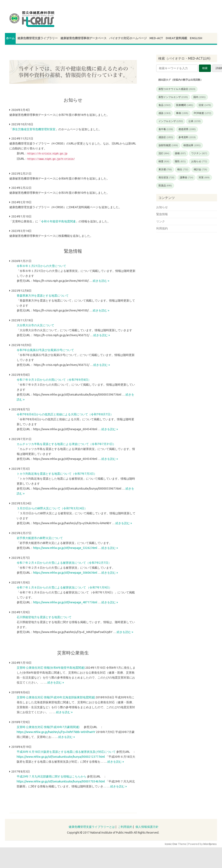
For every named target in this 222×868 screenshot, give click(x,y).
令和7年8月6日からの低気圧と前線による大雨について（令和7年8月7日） (65, 414)
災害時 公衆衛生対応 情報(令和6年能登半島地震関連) (51, 667)
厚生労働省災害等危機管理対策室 (34, 129)
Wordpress (210, 843)
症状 (205, 105)
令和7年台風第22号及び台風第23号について (45, 350)
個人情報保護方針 (147, 826)
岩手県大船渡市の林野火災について (40, 538)
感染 (165, 113)
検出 (183, 169)
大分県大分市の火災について (35, 325)
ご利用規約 (125, 826)
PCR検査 (202, 113)
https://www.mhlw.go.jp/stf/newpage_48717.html (65, 602)
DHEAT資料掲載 (176, 38)
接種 (180, 153)
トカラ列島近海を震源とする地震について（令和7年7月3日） (57, 473)
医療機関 (185, 105)
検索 (205, 68)
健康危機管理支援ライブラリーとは (92, 826)
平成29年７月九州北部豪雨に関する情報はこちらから (52, 776)
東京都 (165, 169)
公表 (194, 121)
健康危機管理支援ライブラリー (38, 38)
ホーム (10, 38)
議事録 (186, 177)
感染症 (166, 137)
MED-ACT (156, 38)
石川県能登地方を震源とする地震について (44, 617)
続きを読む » (101, 280)
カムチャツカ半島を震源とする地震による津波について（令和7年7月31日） (66, 444)
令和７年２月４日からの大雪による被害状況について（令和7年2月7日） (64, 562)
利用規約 (162, 228)
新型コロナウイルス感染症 (177, 89)
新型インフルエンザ (173, 97)
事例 (182, 113)
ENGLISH (196, 38)
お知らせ (199, 161)
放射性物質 (168, 145)
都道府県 (187, 129)
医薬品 (165, 186)
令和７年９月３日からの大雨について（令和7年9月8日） (54, 379)
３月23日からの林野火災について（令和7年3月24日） (52, 508)
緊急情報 (162, 214)
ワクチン (199, 153)
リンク (161, 221)
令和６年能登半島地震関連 (58, 221)
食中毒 (166, 129)
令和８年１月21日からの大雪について (41, 265)
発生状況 (166, 177)
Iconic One (171, 843)
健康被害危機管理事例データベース (83, 38)
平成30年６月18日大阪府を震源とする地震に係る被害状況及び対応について (66, 751)
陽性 (180, 161)
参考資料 (187, 137)
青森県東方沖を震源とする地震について (43, 295)
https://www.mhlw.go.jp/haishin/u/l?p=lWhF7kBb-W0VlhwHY (56, 732)
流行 (164, 153)
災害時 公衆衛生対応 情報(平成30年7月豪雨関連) (48, 727)
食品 (165, 105)
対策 (204, 177)
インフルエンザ (171, 121)
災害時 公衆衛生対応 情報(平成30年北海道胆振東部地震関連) (56, 697)
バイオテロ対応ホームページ (128, 38)
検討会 (200, 169)
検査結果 (192, 145)
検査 (164, 161)
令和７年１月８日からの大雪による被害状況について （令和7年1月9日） (64, 587)
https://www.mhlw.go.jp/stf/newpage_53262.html (65, 547)
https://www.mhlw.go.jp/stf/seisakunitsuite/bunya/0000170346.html (61, 781)
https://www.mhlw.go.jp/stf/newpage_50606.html (65, 572)
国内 (199, 97)
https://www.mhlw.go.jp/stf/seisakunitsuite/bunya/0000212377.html (61, 756)
